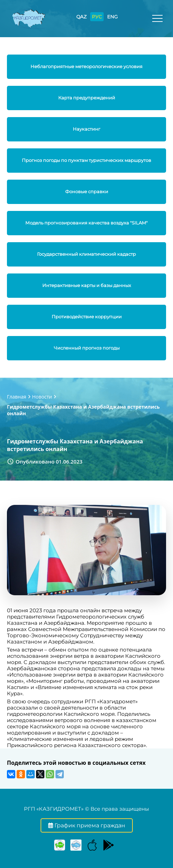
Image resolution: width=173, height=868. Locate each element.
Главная (17, 397)
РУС (97, 17)
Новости (42, 397)
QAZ (81, 17)
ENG (112, 17)
